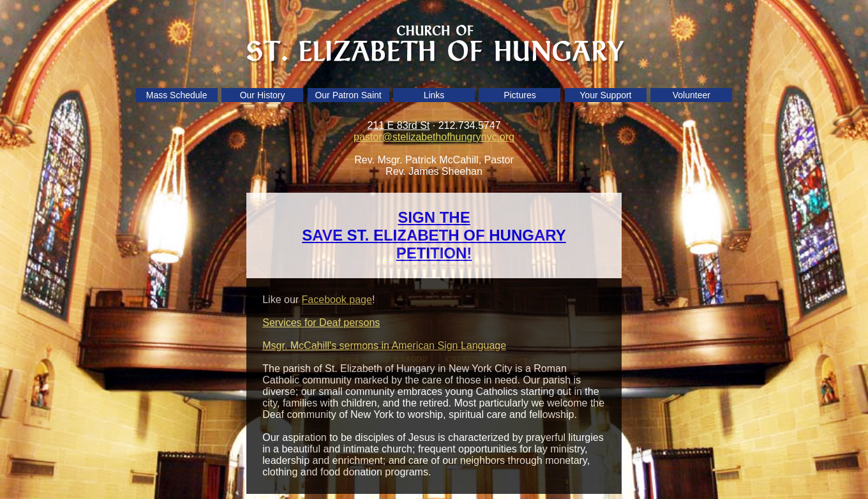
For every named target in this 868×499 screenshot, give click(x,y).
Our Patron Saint (348, 95)
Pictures (520, 95)
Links (434, 95)
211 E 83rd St (398, 125)
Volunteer (692, 95)
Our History (263, 95)
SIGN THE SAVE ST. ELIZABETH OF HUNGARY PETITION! (434, 235)
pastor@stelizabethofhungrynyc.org (434, 137)
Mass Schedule (177, 95)
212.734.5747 (470, 125)
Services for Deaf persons (321, 323)
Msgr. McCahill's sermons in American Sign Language (384, 346)
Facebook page (337, 300)
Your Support (605, 95)
